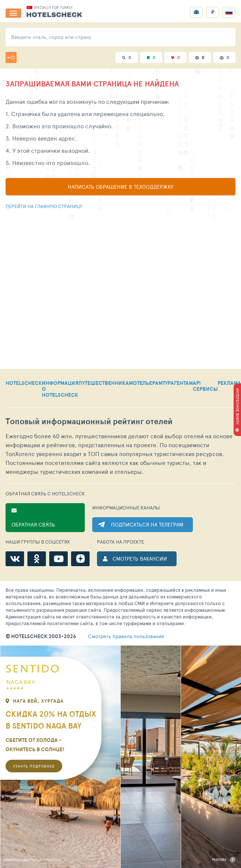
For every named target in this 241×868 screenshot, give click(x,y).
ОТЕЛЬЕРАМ (148, 383)
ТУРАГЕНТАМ (178, 383)
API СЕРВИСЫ (205, 386)
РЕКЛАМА (229, 383)
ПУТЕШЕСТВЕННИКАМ (106, 383)
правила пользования (126, 636)
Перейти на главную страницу (44, 206)
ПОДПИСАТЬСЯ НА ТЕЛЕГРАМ (147, 524)
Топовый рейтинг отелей (89, 421)
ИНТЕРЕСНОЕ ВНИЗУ (238, 406)
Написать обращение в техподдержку (120, 187)
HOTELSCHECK (24, 383)
